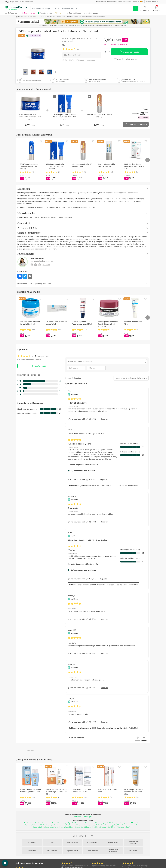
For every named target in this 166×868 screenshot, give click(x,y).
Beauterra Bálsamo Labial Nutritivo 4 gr (39, 825)
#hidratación (80, 60)
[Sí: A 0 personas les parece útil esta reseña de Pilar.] (89, 419)
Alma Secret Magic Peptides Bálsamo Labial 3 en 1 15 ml (120, 825)
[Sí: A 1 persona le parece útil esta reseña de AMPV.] (89, 579)
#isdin (64, 60)
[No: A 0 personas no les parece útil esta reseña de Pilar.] (95, 419)
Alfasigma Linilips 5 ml (125, 827)
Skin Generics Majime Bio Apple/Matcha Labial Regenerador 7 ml (77, 825)
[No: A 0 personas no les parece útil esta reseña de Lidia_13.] (95, 722)
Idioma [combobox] (97, 368)
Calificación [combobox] (77, 368)
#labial (71, 60)
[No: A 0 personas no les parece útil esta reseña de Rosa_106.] (95, 688)
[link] (33, 356)
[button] (138, 2)
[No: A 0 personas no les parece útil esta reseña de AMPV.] (94, 579)
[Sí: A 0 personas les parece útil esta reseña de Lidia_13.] (89, 722)
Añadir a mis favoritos (126, 59)
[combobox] (135, 378)
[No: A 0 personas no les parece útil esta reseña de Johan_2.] (95, 619)
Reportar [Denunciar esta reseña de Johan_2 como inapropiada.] (104, 619)
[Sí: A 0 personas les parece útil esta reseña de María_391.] (89, 653)
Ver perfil (46, 265)
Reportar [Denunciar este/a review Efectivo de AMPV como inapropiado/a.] (104, 579)
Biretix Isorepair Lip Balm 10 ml (68, 823)
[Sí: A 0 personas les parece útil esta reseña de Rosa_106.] (89, 688)
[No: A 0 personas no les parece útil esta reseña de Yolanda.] (94, 480)
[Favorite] (41, 141)
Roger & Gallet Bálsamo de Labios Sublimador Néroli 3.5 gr (95, 827)
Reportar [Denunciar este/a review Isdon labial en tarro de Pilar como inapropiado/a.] (104, 419)
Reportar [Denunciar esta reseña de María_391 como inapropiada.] (104, 653)
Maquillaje (78, 817)
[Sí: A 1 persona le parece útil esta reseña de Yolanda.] (89, 480)
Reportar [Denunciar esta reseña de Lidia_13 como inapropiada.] (104, 722)
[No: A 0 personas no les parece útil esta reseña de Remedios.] (95, 522)
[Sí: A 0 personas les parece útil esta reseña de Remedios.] (89, 522)
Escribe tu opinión (39, 366)
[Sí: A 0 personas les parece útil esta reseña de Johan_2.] (89, 619)
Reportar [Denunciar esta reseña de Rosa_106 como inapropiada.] (104, 688)
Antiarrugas (87, 817)
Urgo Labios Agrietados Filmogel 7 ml (128, 823)
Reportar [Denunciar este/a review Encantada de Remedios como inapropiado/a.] (104, 522)
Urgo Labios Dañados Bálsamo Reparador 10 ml (96, 823)
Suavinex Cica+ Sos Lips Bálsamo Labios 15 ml (40, 823)
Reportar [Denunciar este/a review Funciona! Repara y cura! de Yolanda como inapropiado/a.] (104, 479)
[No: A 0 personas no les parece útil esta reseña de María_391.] (95, 653)
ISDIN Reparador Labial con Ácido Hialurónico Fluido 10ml (115, 485)
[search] (136, 8)
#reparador (91, 60)
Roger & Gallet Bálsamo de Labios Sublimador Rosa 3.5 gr (53, 827)
